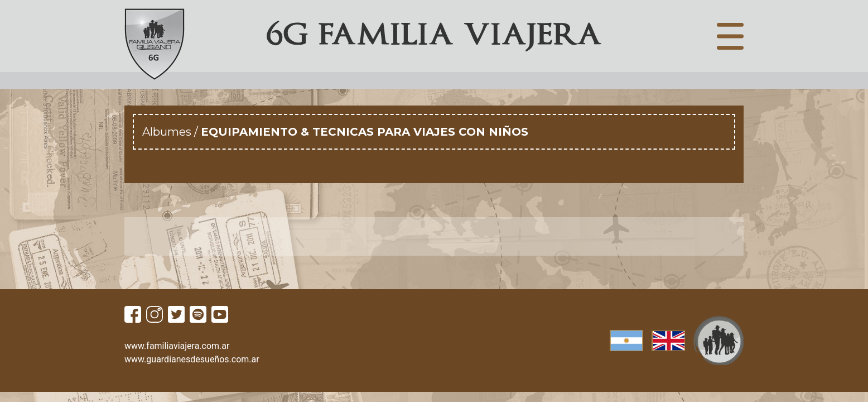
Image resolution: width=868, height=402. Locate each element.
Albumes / (172, 132)
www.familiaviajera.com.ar (177, 346)
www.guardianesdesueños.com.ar (192, 359)
